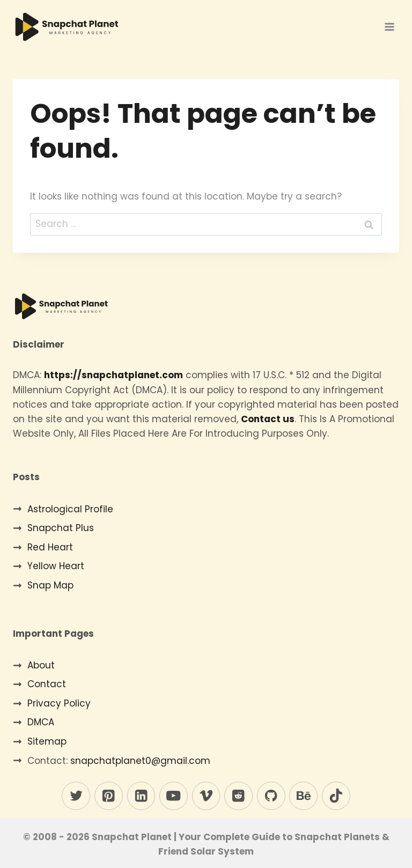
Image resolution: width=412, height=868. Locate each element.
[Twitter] (76, 796)
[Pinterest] (109, 796)
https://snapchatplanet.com (113, 375)
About (41, 665)
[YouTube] (174, 796)
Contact (47, 684)
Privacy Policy (59, 703)
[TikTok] (336, 796)
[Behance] (303, 796)
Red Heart (50, 547)
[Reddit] (238, 796)
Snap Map (50, 585)
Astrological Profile (70, 509)
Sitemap (47, 741)
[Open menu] (389, 27)
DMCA (41, 722)
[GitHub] (271, 796)
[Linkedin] (141, 796)
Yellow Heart (56, 566)
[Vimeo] (206, 796)
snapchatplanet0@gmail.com (140, 761)
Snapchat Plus (61, 528)
